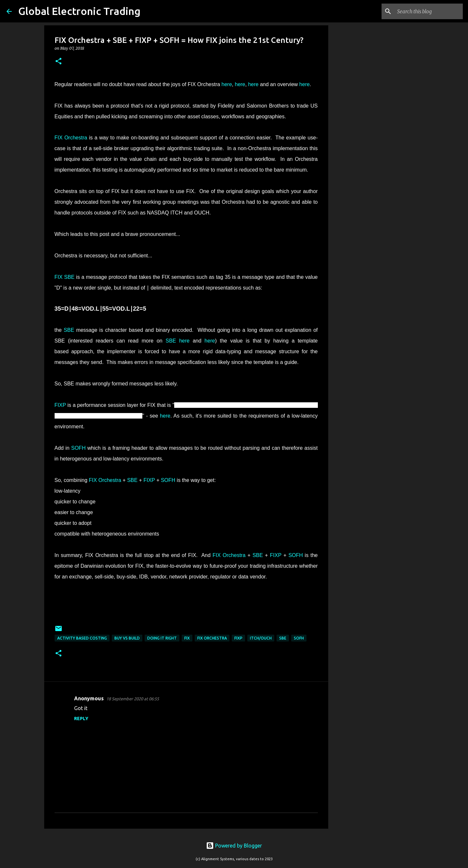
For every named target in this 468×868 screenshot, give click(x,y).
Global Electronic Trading (79, 11)
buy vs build (127, 638)
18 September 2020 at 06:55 (133, 699)
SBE (69, 330)
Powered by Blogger (234, 846)
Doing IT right (162, 638)
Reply (81, 719)
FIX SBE (65, 277)
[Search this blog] (429, 11)
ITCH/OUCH (261, 638)
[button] (58, 62)
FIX (187, 638)
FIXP (60, 405)
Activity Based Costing (82, 638)
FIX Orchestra (71, 138)
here (227, 84)
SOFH (78, 448)
